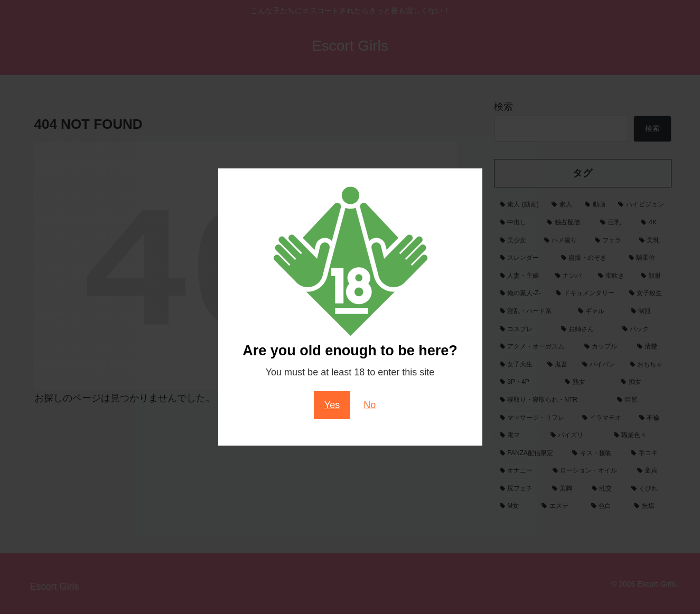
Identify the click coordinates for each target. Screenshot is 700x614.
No (370, 405)
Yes (332, 405)
